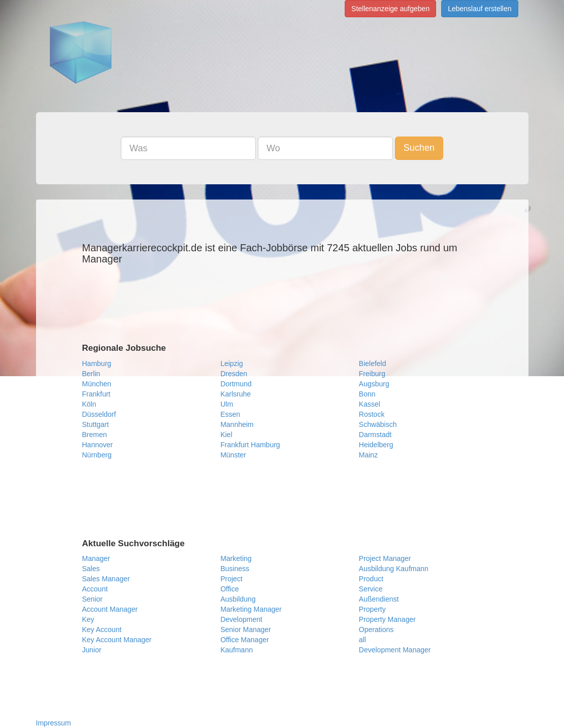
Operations (376, 630)
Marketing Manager (251, 609)
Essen (230, 414)
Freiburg (372, 374)
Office (229, 589)
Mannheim (237, 424)
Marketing (236, 558)
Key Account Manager (117, 640)
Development (241, 619)
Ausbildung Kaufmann (394, 569)
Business (235, 569)
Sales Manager (106, 579)
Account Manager (110, 609)
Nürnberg (97, 455)
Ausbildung (238, 599)
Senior (92, 599)
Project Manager (385, 558)
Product (371, 579)
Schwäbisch (378, 424)
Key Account (102, 630)
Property (372, 609)
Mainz (368, 455)
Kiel (226, 435)
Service (371, 589)
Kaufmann (237, 650)
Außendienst (379, 599)
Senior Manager (246, 630)
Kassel (370, 404)
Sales (91, 569)
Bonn (367, 394)
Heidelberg (376, 445)
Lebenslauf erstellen (479, 9)
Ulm (227, 404)
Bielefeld (373, 363)
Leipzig (231, 363)
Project (231, 579)
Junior (92, 650)
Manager (96, 558)
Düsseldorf (99, 414)
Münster (233, 455)
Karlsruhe (236, 394)
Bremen (95, 435)
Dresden (234, 374)
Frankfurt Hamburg (250, 445)
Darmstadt (375, 435)
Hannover (98, 445)
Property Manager (387, 619)
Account (95, 589)
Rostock (372, 414)
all (362, 640)
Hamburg (97, 363)
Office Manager (244, 640)
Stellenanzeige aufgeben (390, 9)
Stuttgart (96, 424)
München (97, 384)
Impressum (54, 723)
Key (88, 619)
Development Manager (395, 650)
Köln (89, 404)
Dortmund (236, 384)
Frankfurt (96, 394)
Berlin (91, 374)
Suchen (419, 148)
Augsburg (374, 384)
